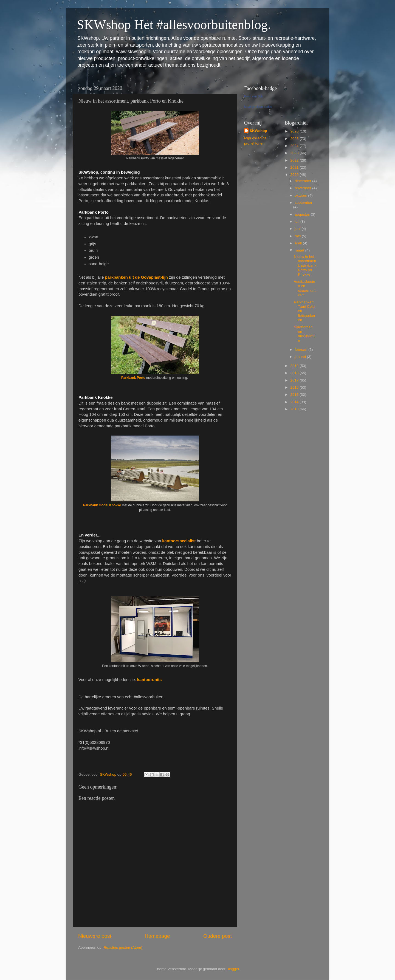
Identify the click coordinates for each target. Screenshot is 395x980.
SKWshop (258, 131)
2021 (295, 167)
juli (298, 221)
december (304, 181)
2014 (295, 402)
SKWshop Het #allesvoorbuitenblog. (174, 25)
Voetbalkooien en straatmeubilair (305, 288)
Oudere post (218, 936)
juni (298, 229)
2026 (295, 131)
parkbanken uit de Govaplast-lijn (136, 277)
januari (301, 357)
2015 (295, 395)
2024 (295, 146)
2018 (295, 373)
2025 (295, 139)
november (304, 188)
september (304, 203)
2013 (295, 409)
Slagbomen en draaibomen (305, 334)
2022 (295, 160)
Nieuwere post (95, 936)
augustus (303, 214)
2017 (295, 380)
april (299, 243)
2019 (295, 366)
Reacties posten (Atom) (123, 947)
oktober (302, 195)
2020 (295, 175)
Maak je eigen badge (258, 107)
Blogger (233, 969)
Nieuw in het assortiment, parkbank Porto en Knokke (305, 266)
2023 (295, 153)
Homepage (157, 936)
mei (298, 236)
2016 (295, 387)
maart (300, 250)
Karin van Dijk (253, 96)
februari (302, 350)
